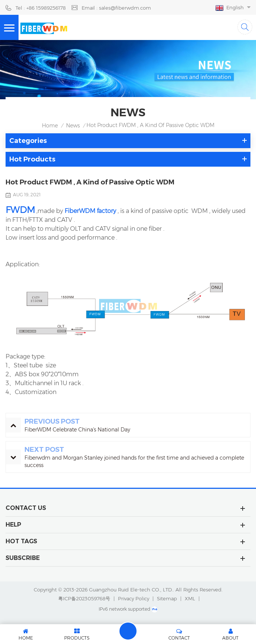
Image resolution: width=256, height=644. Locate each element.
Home (50, 126)
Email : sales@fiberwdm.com (116, 8)
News (73, 126)
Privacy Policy (134, 598)
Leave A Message (128, 631)
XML (190, 598)
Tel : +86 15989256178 (41, 8)
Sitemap (167, 598)
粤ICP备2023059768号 (84, 598)
